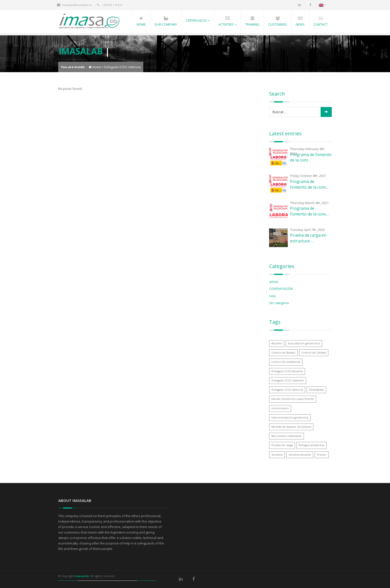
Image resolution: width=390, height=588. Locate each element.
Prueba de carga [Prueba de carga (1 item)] (282, 445)
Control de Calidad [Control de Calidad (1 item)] (314, 353)
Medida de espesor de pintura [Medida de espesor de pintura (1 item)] (291, 427)
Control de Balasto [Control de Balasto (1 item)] (283, 353)
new (272, 296)
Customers (278, 24)
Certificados (198, 20)
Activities (227, 24)
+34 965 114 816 (112, 5)
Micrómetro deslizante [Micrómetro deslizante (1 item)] (287, 436)
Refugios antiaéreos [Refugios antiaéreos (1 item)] (312, 445)
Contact (320, 24)
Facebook (310, 5)
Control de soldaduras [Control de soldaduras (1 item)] (286, 362)
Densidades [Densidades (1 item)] (316, 390)
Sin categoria (279, 303)
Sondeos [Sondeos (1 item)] (277, 455)
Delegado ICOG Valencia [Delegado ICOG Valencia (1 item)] (287, 390)
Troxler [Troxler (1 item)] (322, 455)
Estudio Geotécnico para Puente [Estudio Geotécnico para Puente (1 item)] (293, 399)
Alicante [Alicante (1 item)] (277, 343)
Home (141, 24)
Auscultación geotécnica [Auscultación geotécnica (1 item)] (304, 343)
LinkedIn (299, 5)
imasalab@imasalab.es (77, 5)
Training (252, 24)
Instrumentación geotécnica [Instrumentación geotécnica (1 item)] (290, 418)
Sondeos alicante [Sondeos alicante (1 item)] (300, 455)
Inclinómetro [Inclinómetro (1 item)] (280, 408)
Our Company (166, 24)
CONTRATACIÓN (281, 289)
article (274, 282)
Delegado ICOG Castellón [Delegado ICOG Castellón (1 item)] (288, 380)
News (300, 24)
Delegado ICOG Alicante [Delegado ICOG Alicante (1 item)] (287, 371)
